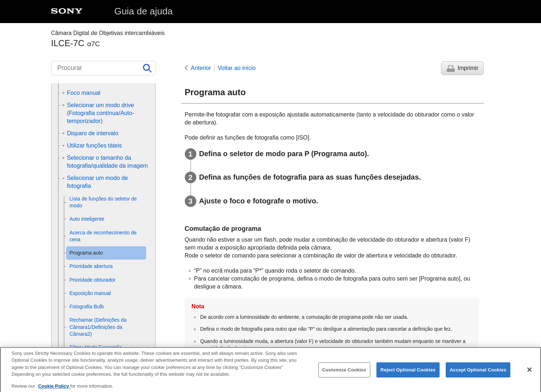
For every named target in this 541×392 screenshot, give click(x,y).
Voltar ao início (237, 68)
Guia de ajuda (144, 11)
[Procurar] (104, 68)
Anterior (201, 68)
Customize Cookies (344, 374)
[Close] (529, 374)
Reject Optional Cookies (408, 374)
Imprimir (468, 68)
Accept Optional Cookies (478, 374)
